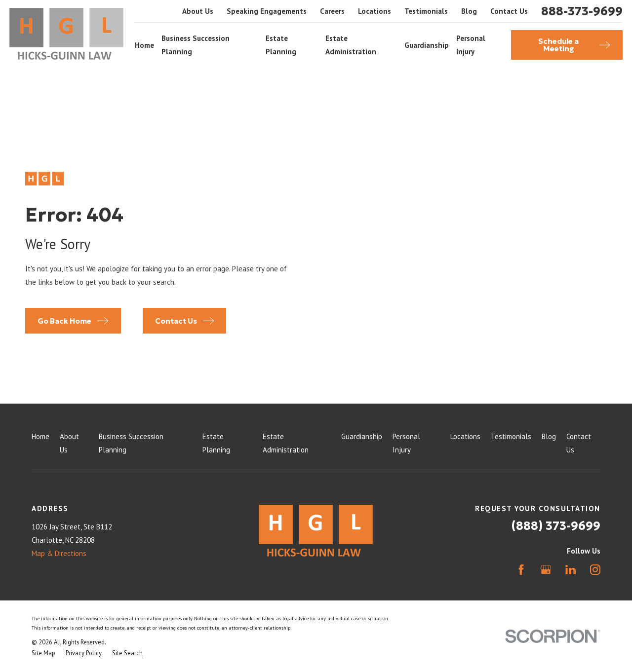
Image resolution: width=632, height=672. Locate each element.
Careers (332, 11)
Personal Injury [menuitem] (471, 45)
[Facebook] (521, 570)
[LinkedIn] (571, 570)
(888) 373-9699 (556, 526)
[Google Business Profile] (546, 570)
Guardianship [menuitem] (427, 45)
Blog (469, 11)
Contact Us (509, 11)
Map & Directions (59, 553)
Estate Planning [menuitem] (281, 45)
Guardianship (362, 436)
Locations (375, 11)
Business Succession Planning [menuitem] (196, 45)
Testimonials (426, 11)
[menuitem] (43, 653)
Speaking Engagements (267, 11)
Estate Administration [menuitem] (351, 45)
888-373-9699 (582, 11)
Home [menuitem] (144, 45)
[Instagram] (595, 570)
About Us (198, 11)
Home (40, 436)
